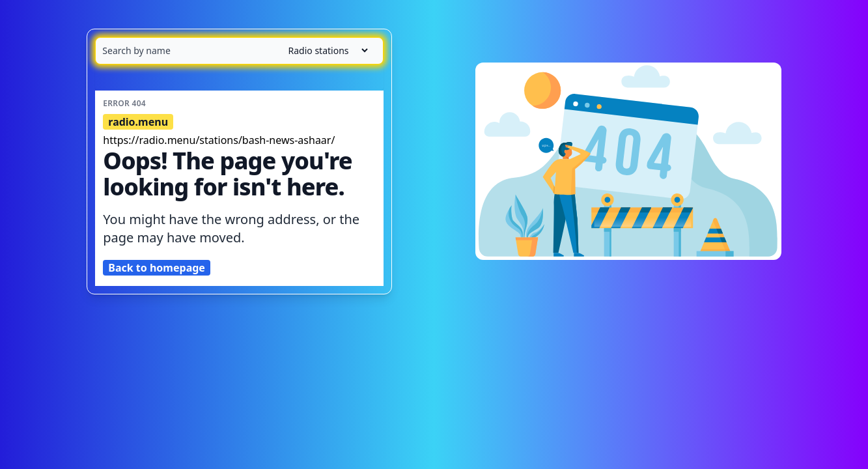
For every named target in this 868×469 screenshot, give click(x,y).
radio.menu (138, 122)
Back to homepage (157, 268)
